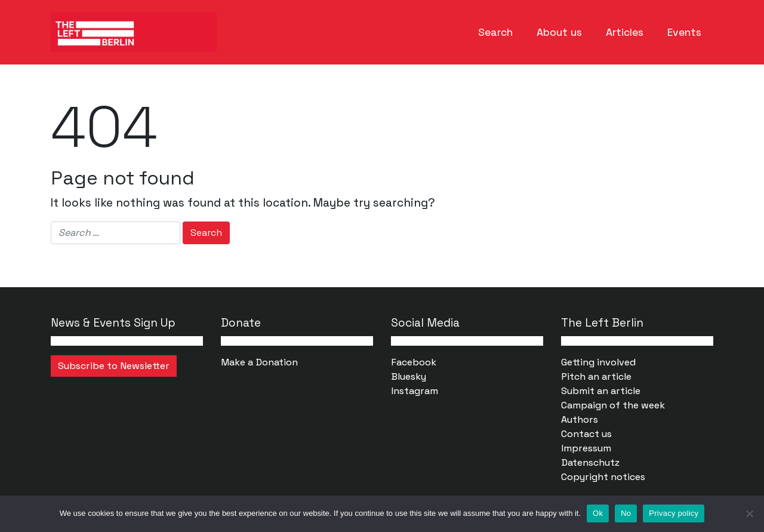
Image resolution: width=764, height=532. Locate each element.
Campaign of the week (613, 405)
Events (684, 32)
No (626, 513)
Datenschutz (590, 462)
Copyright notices (603, 477)
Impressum (586, 448)
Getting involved (598, 362)
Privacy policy (674, 513)
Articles (625, 32)
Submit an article (601, 391)
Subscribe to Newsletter (114, 366)
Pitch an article (596, 376)
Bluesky (409, 376)
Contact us (586, 434)
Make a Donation (259, 362)
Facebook (414, 362)
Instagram (415, 391)
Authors (580, 419)
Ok (598, 513)
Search (495, 32)
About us (559, 32)
